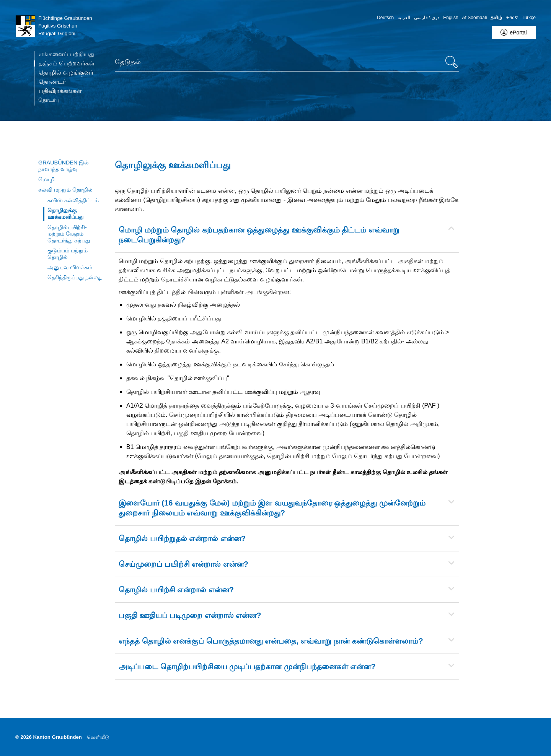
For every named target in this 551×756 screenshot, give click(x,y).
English (451, 18)
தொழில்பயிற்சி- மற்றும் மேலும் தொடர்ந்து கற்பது (69, 234)
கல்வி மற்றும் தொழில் (65, 190)
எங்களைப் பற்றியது (67, 54)
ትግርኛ (512, 18)
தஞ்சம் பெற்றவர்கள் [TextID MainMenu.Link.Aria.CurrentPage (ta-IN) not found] (67, 63)
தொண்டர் (52, 82)
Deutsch (385, 18)
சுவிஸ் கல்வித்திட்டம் (73, 200)
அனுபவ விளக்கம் (70, 267)
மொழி (46, 179)
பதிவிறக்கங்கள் (60, 91)
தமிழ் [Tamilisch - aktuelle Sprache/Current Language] (496, 18)
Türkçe (529, 18)
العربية (404, 18)
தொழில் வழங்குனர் (66, 73)
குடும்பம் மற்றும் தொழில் (68, 254)
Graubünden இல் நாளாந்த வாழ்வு (64, 166)
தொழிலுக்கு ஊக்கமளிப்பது (65, 214)
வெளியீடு (98, 737)
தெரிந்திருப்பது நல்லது (75, 277)
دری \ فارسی (427, 18)
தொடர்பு (49, 100)
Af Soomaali (475, 18)
